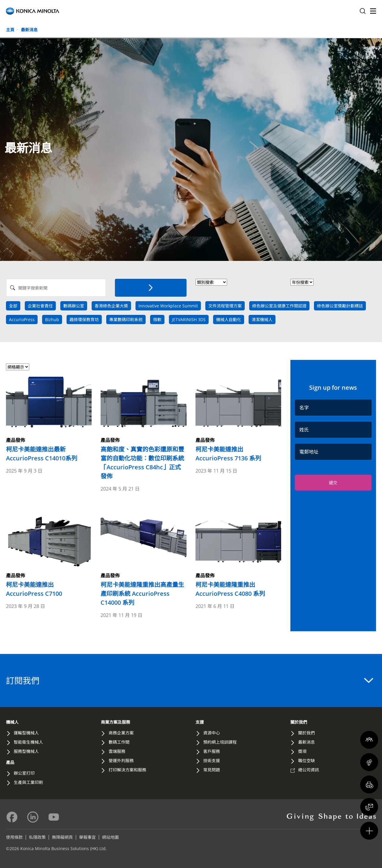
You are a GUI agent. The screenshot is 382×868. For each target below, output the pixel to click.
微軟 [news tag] (157, 319)
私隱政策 (37, 837)
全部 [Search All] (13, 306)
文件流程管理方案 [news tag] (225, 306)
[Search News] (56, 288)
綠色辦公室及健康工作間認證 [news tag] (279, 306)
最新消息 (29, 30)
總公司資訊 (309, 770)
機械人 (12, 722)
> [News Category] (211, 282)
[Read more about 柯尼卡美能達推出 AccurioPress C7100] (49, 554)
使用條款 (14, 837)
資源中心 (212, 733)
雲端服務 (117, 751)
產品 (10, 762)
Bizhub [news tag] (52, 319)
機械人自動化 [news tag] (229, 319)
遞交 (333, 483)
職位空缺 (306, 761)
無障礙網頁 (62, 837)
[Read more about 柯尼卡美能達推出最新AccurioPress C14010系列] (49, 418)
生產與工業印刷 (28, 782)
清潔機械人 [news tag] (262, 319)
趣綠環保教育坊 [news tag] (84, 319)
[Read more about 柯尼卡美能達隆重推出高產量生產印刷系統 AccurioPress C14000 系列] (143, 558)
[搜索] (151, 288)
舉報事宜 (87, 837)
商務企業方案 (121, 733)
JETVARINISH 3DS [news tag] (189, 319)
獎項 (302, 751)
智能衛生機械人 (28, 742)
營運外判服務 (121, 761)
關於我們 (299, 722)
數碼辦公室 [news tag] (74, 306)
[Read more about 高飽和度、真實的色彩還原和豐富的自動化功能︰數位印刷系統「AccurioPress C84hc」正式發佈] (143, 427)
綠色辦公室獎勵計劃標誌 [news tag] (340, 306)
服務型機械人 (26, 751)
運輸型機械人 (26, 733)
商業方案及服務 (115, 722)
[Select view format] (18, 367)
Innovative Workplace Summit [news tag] (168, 306)
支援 (200, 722)
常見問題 (212, 770)
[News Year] (302, 282)
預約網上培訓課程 (220, 742)
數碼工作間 (119, 742)
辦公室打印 (24, 773)
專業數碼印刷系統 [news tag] (126, 319)
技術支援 (212, 761)
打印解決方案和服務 (127, 770)
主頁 (10, 30)
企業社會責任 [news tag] (40, 306)
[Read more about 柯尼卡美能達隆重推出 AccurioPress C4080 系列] (238, 554)
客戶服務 (212, 751)
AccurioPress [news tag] (22, 319)
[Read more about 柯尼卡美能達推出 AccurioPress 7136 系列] (238, 418)
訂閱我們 (190, 680)
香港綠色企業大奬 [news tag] (111, 306)
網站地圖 (110, 837)
